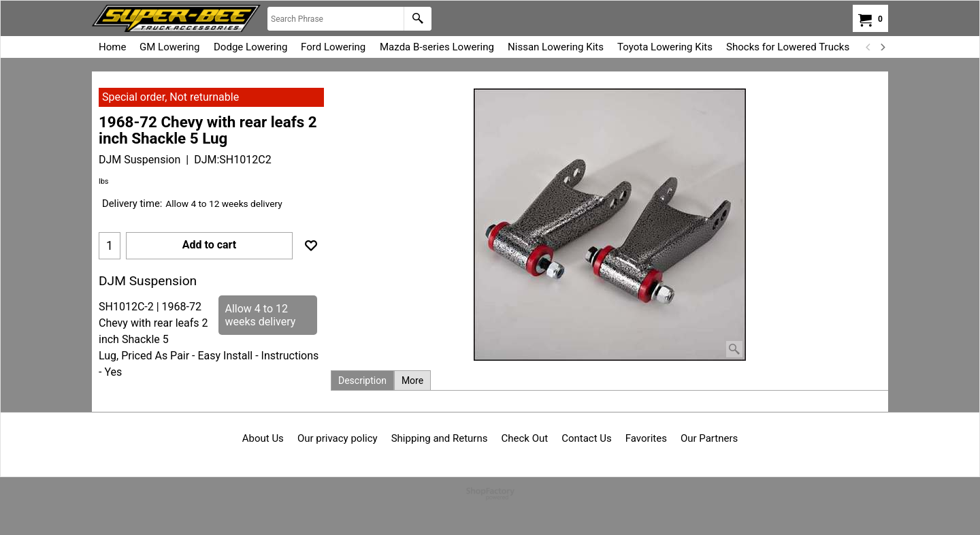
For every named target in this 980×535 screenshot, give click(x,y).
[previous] (868, 47)
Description (362, 380)
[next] (882, 47)
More (412, 380)
